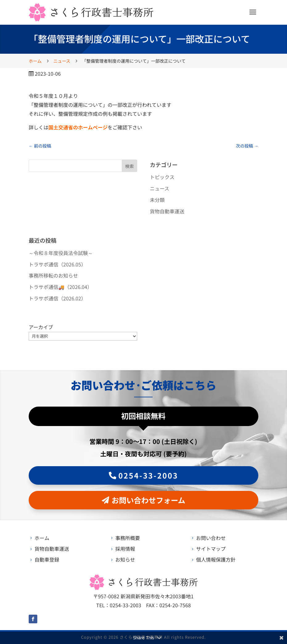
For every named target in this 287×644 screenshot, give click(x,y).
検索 (129, 166)
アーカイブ (41, 327)
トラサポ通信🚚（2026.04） (60, 287)
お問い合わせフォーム (148, 500)
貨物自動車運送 (167, 211)
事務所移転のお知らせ (53, 275)
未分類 (157, 200)
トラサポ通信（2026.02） (57, 298)
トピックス (162, 177)
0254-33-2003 (148, 475)
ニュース (160, 188)
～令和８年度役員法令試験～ (61, 253)
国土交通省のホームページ (78, 127)
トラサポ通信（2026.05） (57, 264)
